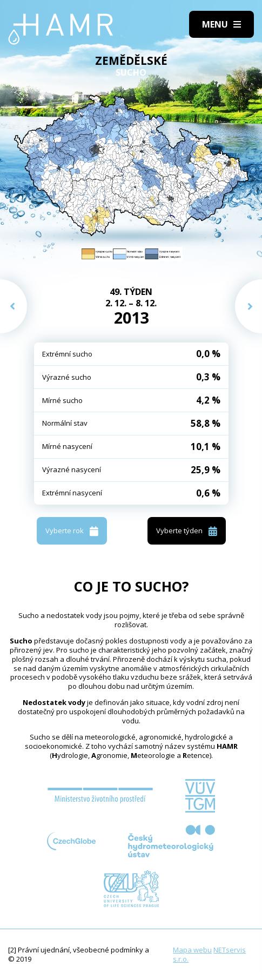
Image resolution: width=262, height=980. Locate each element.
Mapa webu (192, 950)
